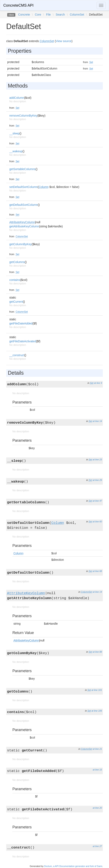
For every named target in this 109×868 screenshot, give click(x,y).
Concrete (24, 15)
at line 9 (98, 383)
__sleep (14, 133)
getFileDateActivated (23, 341)
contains (15, 280)
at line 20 (97, 808)
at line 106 (97, 711)
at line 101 (97, 690)
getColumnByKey (20, 244)
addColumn (17, 98)
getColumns (17, 262)
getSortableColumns (22, 169)
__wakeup (16, 151)
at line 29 (97, 480)
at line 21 (97, 749)
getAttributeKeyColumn (24, 226)
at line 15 (97, 770)
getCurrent (16, 302)
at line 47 (97, 501)
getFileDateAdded (21, 323)
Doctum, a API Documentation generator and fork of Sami (73, 866)
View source (64, 41)
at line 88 (97, 652)
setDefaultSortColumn (23, 187)
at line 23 (97, 460)
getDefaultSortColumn (24, 205)
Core (38, 15)
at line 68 (97, 571)
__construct (17, 355)
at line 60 (97, 522)
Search (60, 15)
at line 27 (97, 846)
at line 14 (97, 421)
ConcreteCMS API (18, 5)
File (49, 15)
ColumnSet (77, 15)
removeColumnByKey (23, 116)
